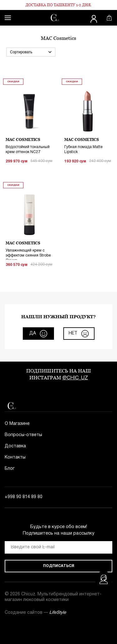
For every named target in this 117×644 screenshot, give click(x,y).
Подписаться (59, 566)
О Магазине (17, 424)
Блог (10, 469)
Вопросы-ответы (23, 435)
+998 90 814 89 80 (24, 497)
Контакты (15, 457)
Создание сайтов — (35, 613)
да (38, 334)
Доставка (15, 446)
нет (79, 334)
